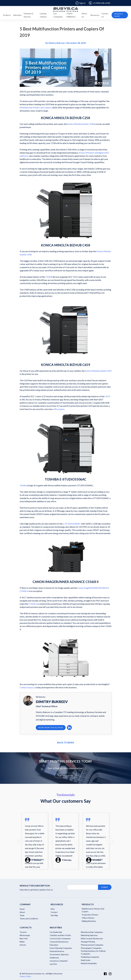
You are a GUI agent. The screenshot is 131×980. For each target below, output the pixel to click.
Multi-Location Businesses (92, 938)
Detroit (23, 945)
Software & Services (28, 15)
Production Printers (90, 915)
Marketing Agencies (89, 935)
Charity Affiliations (71, 15)
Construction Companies (60, 938)
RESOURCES (57, 904)
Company (25, 904)
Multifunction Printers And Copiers (93, 910)
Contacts (26, 927)
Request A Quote (118, 15)
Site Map (54, 915)
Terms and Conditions (29, 919)
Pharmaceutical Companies (92, 945)
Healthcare (54, 958)
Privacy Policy (25, 976)
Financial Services (57, 951)
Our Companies (58, 15)
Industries (17, 15)
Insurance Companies (59, 961)
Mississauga (25, 935)
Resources (95, 15)
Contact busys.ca (28, 687)
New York (24, 938)
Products (7, 15)
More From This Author (51, 728)
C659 (107, 396)
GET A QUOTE (66, 776)
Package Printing (88, 942)
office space (59, 409)
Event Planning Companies (61, 948)
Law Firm (53, 964)
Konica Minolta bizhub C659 (98, 371)
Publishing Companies (90, 957)
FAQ (53, 909)
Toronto (23, 932)
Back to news (65, 743)
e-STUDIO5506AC (72, 524)
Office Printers (88, 918)
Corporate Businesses (59, 942)
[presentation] (20, 841)
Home (22, 909)
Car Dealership (56, 932)
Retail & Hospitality (89, 963)
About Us (84, 15)
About (22, 912)
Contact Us (105, 15)
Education (54, 945)
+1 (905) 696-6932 (99, 3)
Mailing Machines (89, 921)
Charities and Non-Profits (60, 935)
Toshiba (23, 485)
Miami (22, 942)
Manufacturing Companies (92, 932)
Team (22, 915)
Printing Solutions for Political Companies (93, 952)
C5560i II (33, 604)
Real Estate (86, 960)
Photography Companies (91, 948)
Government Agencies (59, 954)
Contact (54, 912)
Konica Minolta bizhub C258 (80, 124)
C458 (48, 277)
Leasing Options (43, 15)
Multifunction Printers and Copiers (36, 107)
